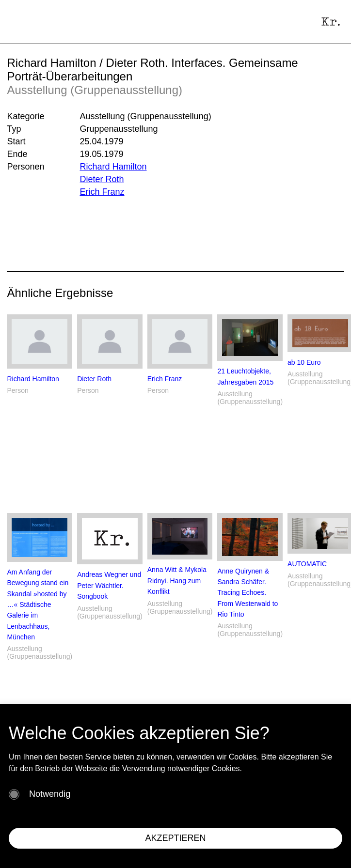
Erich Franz (102, 192)
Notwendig (50, 794)
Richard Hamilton (113, 167)
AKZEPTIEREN (175, 838)
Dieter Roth (102, 179)
